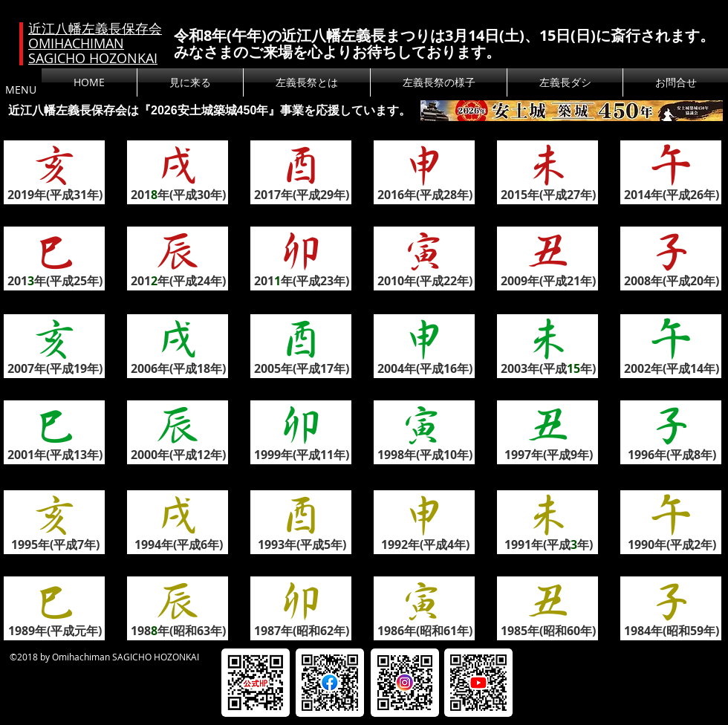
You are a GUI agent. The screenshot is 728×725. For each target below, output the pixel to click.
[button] (307, 82)
